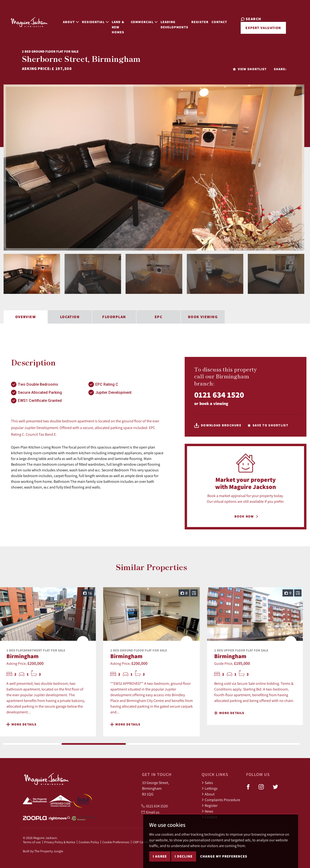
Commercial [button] (144, 20)
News (207, 811)
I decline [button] (184, 856)
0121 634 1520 (219, 395)
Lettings (210, 788)
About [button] (63, 20)
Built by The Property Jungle (43, 851)
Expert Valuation (260, 26)
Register (202, 20)
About (208, 794)
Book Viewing (203, 317)
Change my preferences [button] (224, 856)
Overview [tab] (26, 317)
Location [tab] (70, 317)
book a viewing (214, 403)
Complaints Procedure (221, 800)
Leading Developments (174, 22)
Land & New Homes (115, 22)
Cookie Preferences (116, 842)
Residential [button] (87, 20)
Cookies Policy (89, 842)
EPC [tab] (158, 317)
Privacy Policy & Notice (60, 842)
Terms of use (32, 842)
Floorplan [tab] (114, 317)
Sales (207, 783)
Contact (221, 20)
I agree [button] (160, 856)
